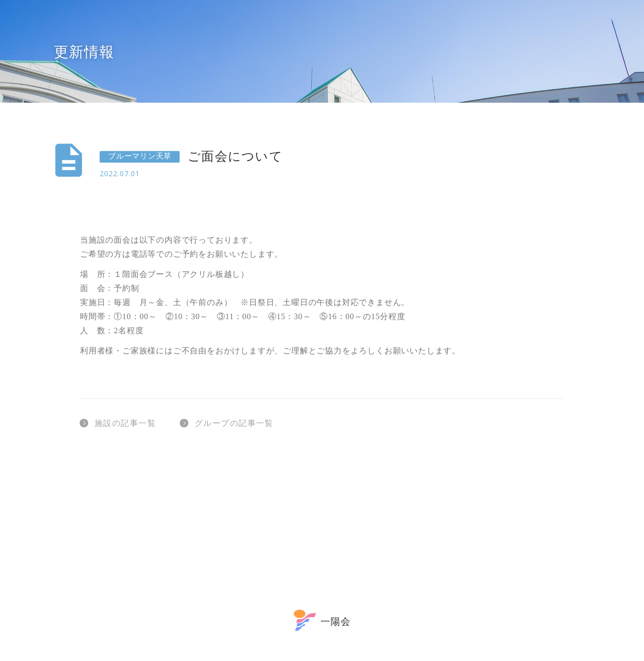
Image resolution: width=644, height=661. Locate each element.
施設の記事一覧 (118, 423)
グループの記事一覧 (227, 423)
